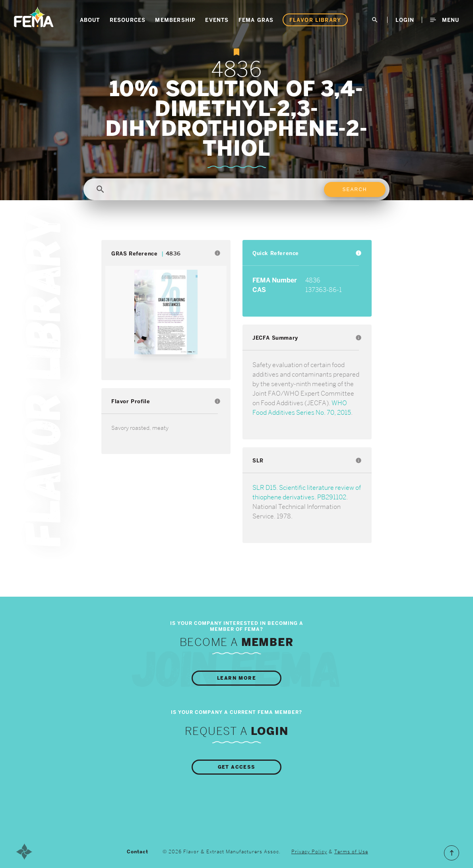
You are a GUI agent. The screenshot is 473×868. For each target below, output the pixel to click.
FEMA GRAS (256, 20)
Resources (128, 20)
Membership (175, 20)
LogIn (405, 20)
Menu (445, 20)
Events (217, 20)
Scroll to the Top (452, 853)
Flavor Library (315, 20)
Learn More (236, 678)
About (90, 20)
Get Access (237, 767)
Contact (138, 852)
